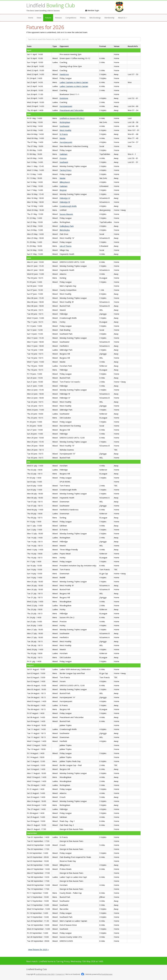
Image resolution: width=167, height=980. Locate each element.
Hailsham (64, 154)
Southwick (64, 162)
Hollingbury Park (67, 226)
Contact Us (60, 974)
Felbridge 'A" (65, 198)
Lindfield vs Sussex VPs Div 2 (72, 118)
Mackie (63, 138)
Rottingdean (65, 122)
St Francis (64, 134)
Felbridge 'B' (65, 202)
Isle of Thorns (66, 246)
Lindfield (51, 5)
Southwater (65, 126)
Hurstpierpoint (66, 106)
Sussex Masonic (66, 214)
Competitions (71, 18)
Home (31, 18)
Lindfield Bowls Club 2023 (45, 974)
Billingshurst (65, 182)
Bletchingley (65, 230)
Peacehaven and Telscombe (72, 110)
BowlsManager (107, 974)
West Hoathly (65, 130)
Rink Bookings (95, 18)
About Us (123, 18)
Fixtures (48, 18)
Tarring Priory (66, 170)
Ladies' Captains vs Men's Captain (74, 82)
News (39, 18)
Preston (63, 158)
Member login (92, 10)
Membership (109, 18)
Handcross (64, 74)
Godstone (64, 98)
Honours (58, 18)
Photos (83, 18)
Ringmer (63, 190)
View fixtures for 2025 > (38, 949)
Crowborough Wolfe (68, 206)
